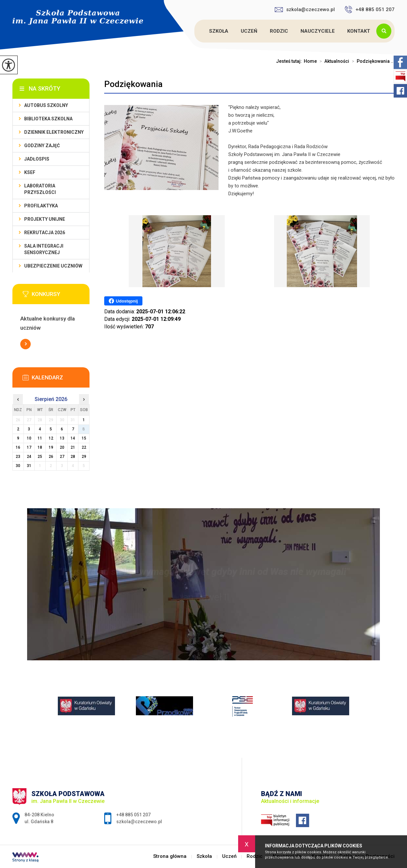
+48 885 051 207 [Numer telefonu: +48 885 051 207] (133, 815)
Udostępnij (123, 301)
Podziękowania (133, 84)
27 (62, 457)
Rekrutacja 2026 (45, 233)
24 (29, 457)
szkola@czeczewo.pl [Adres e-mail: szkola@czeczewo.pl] (139, 822)
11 (40, 438)
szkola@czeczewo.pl (305, 9)
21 (73, 447)
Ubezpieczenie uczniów (53, 266)
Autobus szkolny (46, 105)
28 (73, 457)
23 (18, 457)
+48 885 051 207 (370, 9)
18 (40, 447)
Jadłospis (37, 159)
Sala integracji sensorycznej (44, 249)
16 (18, 447)
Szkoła (219, 31)
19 (51, 447)
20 (62, 447)
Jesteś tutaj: (290, 61)
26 (51, 457)
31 (29, 466)
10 (29, 438)
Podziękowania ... (372, 61)
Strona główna (195, 31)
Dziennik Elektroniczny (54, 132)
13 (62, 438)
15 (84, 438)
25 (40, 457)
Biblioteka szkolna (48, 119)
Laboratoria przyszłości (40, 189)
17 (29, 447)
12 (51, 438)
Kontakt (359, 31)
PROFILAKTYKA (41, 206)
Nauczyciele (318, 31)
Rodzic (279, 31)
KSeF (30, 172)
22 (84, 447)
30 (18, 466)
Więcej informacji (25, 344)
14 (73, 438)
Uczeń (249, 31)
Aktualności (333, 61)
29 (84, 457)
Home (310, 61)
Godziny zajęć (42, 146)
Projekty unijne (45, 219)
